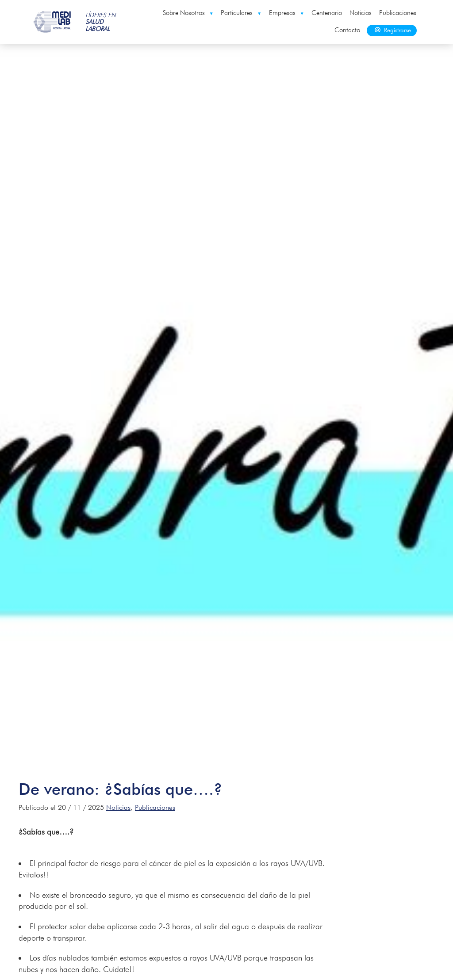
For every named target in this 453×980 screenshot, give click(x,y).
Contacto (347, 30)
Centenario (327, 13)
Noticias (361, 13)
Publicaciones (398, 13)
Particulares (241, 13)
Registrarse (392, 30)
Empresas (287, 13)
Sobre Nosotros (188, 13)
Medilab (53, 22)
